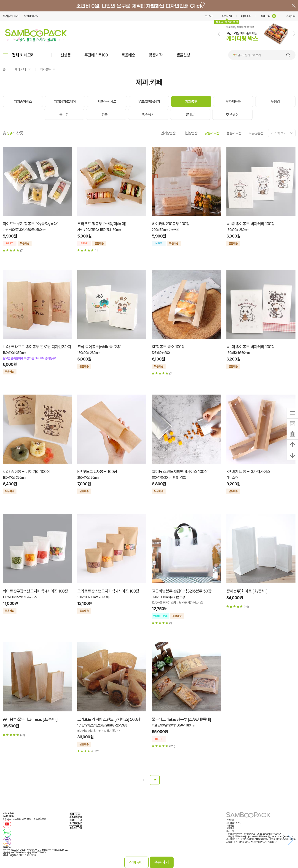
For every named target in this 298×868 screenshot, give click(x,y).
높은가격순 (234, 133)
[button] (219, 34)
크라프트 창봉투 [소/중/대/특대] (102, 224)
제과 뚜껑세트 (107, 102)
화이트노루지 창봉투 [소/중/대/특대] (31, 224)
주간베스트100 (96, 55)
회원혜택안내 (31, 16)
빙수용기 (148, 114)
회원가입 (227, 16)
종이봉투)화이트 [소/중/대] (247, 591)
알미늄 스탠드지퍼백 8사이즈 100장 (180, 471)
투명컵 (275, 102)
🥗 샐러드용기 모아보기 (247, 55)
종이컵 (64, 114)
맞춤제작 (156, 55)
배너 (149, 6)
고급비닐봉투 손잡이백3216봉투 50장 (182, 591)
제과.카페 (20, 69)
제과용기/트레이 (65, 102)
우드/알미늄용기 (149, 102)
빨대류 (190, 114)
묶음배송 (128, 55)
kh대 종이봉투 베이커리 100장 (26, 471)
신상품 (66, 55)
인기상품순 (168, 133)
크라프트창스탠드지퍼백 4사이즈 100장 (108, 591)
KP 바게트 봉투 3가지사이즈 (248, 471)
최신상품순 (190, 133)
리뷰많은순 (256, 133)
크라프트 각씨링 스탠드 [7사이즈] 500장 (109, 719)
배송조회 (246, 16)
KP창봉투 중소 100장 (168, 347)
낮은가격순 (212, 133)
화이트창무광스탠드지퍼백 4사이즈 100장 (35, 591)
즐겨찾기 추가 (11, 16)
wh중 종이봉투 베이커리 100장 (251, 224)
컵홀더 (106, 114)
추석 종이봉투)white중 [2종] (99, 347)
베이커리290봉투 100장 (171, 224)
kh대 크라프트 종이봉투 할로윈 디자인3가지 (37, 347)
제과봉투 (45, 69)
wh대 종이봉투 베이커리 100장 (251, 347)
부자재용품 (233, 102)
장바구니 (268, 16)
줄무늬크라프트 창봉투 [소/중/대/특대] (181, 719)
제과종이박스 (23, 102)
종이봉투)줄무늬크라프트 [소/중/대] (30, 719)
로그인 (208, 16)
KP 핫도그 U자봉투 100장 (97, 471)
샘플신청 (183, 55)
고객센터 (290, 16)
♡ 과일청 (232, 114)
